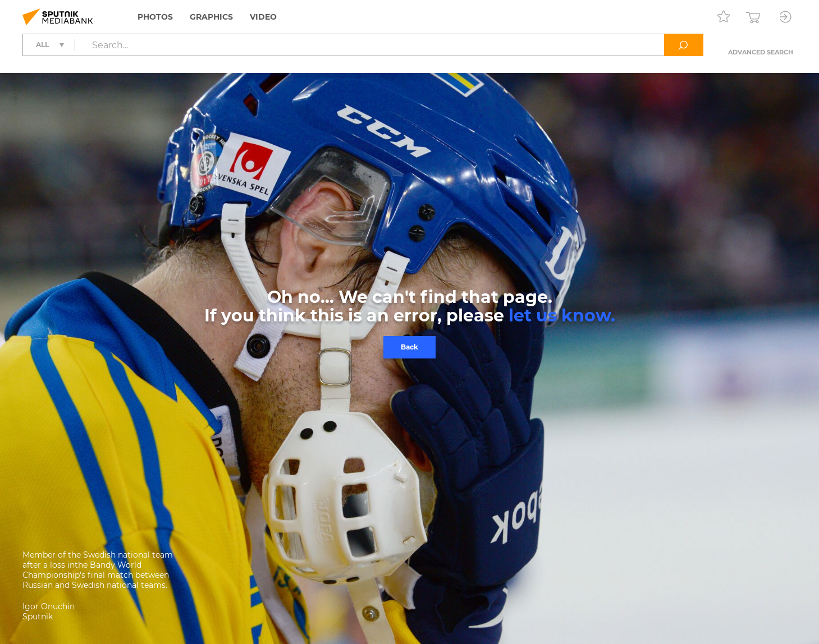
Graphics (211, 17)
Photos (155, 17)
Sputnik (38, 617)
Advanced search (761, 52)
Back (410, 347)
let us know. (562, 316)
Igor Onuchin (49, 606)
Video (263, 17)
